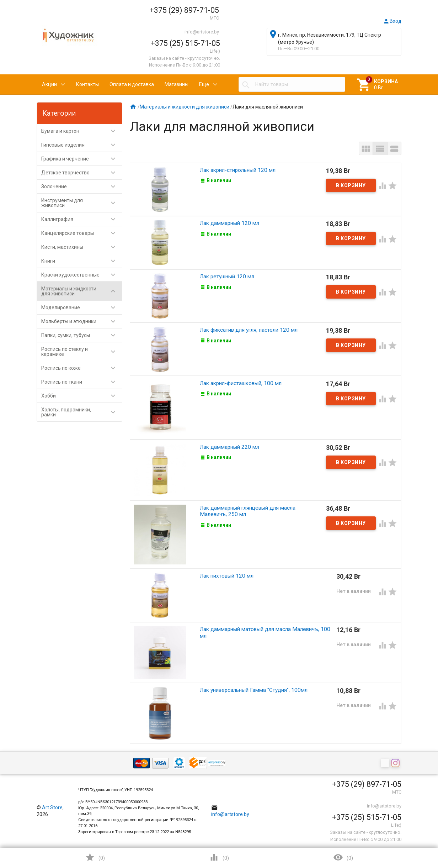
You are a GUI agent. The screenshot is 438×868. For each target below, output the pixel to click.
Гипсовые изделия (82, 145)
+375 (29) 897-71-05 (184, 10)
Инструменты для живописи (82, 203)
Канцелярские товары (82, 233)
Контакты (87, 84)
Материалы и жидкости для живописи (82, 291)
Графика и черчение (82, 159)
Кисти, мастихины (82, 247)
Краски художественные (82, 275)
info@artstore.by (202, 32)
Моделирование (82, 307)
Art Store (52, 807)
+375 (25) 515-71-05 (185, 43)
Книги (82, 261)
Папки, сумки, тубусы (82, 335)
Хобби (82, 396)
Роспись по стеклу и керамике (82, 352)
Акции (49, 84)
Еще (204, 84)
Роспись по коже (82, 368)
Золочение (82, 186)
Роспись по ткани (82, 382)
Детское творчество (82, 173)
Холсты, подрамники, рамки (82, 412)
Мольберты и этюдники (82, 321)
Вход (392, 21)
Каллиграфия (82, 219)
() (95, 857)
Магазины (177, 84)
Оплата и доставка (132, 84)
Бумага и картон (82, 131)
